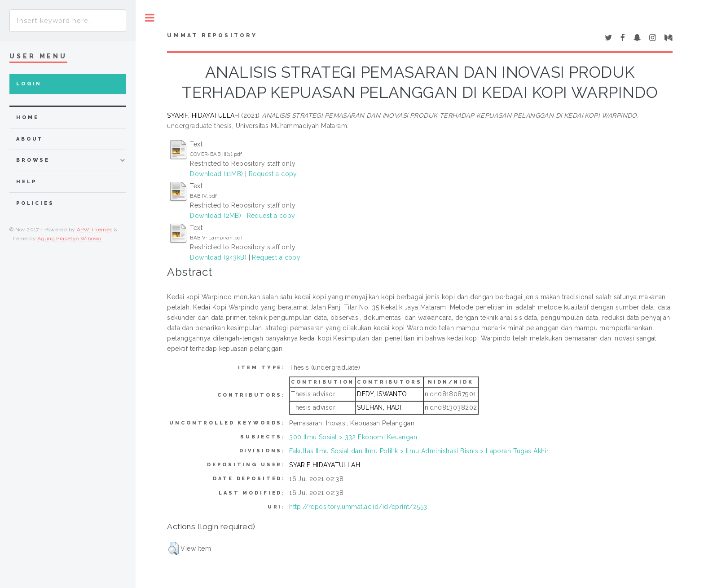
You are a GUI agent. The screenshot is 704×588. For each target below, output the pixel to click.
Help (26, 182)
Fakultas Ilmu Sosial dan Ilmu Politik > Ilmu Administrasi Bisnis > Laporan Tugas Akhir (419, 451)
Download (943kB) (218, 257)
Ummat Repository (212, 35)
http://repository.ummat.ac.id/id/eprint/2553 (358, 507)
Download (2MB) (216, 216)
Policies (35, 203)
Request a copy (273, 174)
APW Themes (95, 230)
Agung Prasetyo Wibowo (69, 239)
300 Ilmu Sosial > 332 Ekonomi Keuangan (353, 437)
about (30, 139)
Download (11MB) (216, 174)
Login (29, 84)
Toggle (150, 18)
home (27, 117)
